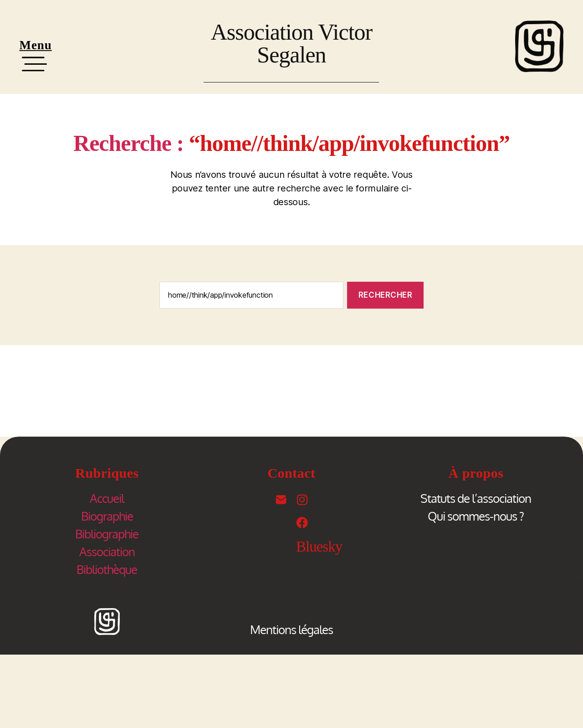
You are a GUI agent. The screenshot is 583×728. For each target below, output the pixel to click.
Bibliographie (107, 534)
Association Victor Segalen (291, 43)
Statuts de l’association (476, 498)
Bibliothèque (107, 569)
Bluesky (319, 547)
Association (107, 551)
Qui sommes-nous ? (476, 516)
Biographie (107, 516)
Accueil (107, 498)
